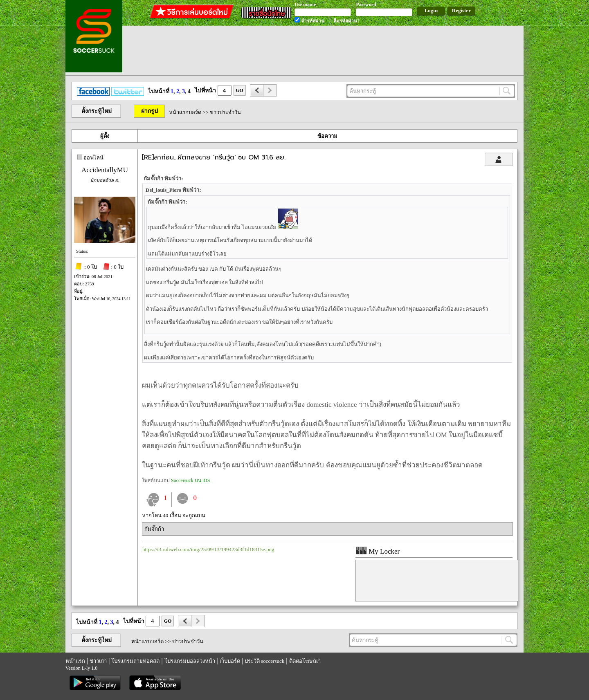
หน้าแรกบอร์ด (185, 112)
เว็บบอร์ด (230, 661)
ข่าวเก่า (98, 661)
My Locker (378, 551)
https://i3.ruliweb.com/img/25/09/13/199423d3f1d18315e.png (208, 549)
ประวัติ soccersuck (264, 661)
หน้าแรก (75, 661)
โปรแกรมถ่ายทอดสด (135, 661)
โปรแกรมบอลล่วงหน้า (190, 661)
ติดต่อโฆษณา (305, 661)
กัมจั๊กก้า (154, 529)
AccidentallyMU (105, 170)
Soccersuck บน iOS (190, 480)
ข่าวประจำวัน (225, 112)
